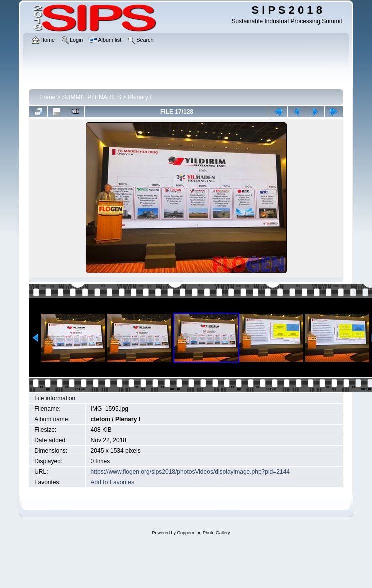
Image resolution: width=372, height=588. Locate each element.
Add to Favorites (112, 482)
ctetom (100, 419)
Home (47, 97)
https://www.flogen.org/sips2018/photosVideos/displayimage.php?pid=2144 (190, 472)
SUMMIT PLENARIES (92, 97)
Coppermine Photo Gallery (203, 533)
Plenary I (139, 97)
